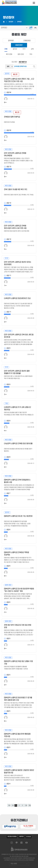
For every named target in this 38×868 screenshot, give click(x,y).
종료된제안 (19, 45)
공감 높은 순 (23, 62)
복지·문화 (9, 54)
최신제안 (14, 62)
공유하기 (31, 28)
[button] (27, 818)
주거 (24, 49)
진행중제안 (27, 41)
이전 (13, 805)
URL (35, 28)
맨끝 (30, 805)
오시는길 (28, 836)
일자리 (15, 49)
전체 (6, 49)
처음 (9, 805)
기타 (31, 54)
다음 (26, 805)
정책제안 (4, 28)
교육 (32, 49)
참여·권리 (21, 54)
